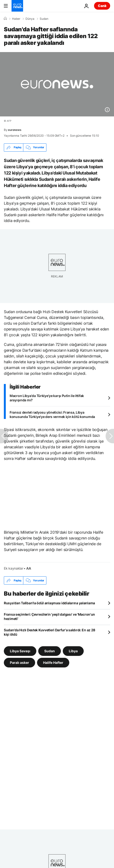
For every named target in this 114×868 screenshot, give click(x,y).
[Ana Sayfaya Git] (17, 6)
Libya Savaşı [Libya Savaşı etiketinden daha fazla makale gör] (20, 651)
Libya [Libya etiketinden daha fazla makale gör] (73, 651)
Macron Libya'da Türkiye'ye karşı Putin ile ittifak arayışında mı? (47, 398)
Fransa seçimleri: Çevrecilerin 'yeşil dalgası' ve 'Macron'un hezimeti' (49, 616)
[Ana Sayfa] (5, 19)
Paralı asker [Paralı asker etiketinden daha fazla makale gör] (19, 663)
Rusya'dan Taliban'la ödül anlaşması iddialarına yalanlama (49, 603)
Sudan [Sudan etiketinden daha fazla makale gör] (50, 651)
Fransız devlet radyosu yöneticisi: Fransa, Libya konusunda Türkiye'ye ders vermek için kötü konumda (52, 414)
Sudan (44, 19)
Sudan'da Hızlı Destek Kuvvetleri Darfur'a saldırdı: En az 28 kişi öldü (50, 632)
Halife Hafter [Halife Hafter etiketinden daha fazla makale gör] (53, 663)
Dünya (30, 19)
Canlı (102, 6)
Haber (16, 19)
